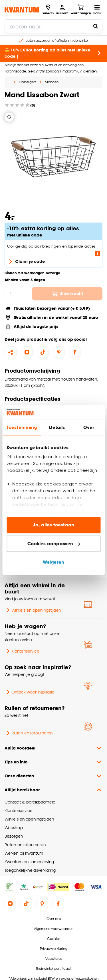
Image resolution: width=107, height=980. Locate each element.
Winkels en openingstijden (33, 610)
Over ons (54, 919)
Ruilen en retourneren (29, 733)
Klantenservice (22, 651)
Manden (52, 82)
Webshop (14, 828)
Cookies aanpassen (54, 544)
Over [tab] (89, 428)
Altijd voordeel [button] (53, 748)
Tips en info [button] (53, 762)
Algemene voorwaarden (54, 929)
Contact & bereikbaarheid (30, 802)
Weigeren (53, 562)
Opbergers (28, 82)
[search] (53, 26)
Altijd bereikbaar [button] (53, 790)
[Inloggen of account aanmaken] (62, 10)
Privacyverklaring (54, 949)
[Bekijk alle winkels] (48, 10)
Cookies (54, 939)
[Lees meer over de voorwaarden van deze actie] (98, 254)
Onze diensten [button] (53, 776)
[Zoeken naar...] (96, 26)
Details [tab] (57, 428)
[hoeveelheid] (16, 294)
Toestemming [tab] (22, 428)
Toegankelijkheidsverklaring (30, 870)
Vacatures (54, 959)
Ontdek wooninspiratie (30, 692)
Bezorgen (14, 836)
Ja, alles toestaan (53, 525)
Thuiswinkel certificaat (53, 968)
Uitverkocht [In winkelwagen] (67, 294)
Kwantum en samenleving (29, 862)
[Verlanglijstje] (9, 117)
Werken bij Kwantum (24, 853)
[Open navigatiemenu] (97, 10)
